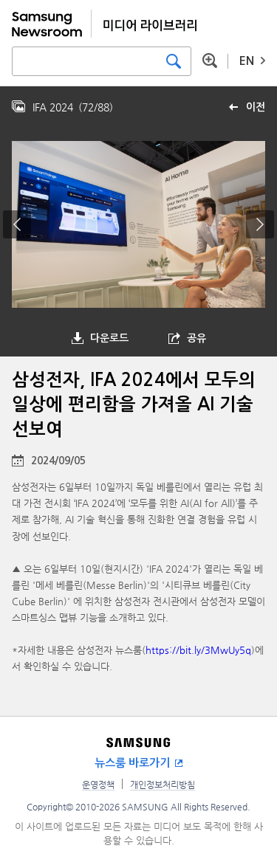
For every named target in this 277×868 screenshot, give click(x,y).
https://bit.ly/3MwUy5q (198, 650)
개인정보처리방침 (163, 785)
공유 (196, 338)
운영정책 (98, 785)
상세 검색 (210, 61)
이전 (256, 107)
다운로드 (109, 338)
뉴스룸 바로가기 (132, 763)
